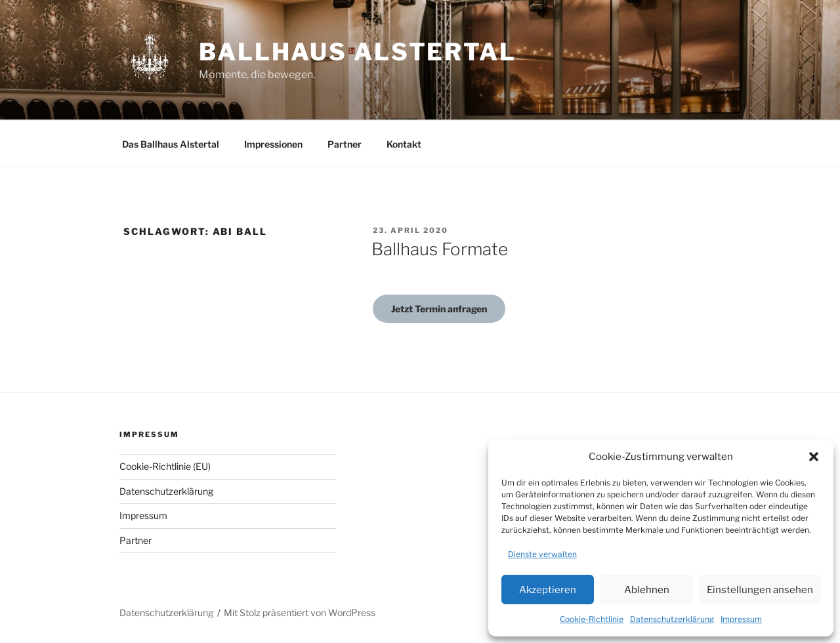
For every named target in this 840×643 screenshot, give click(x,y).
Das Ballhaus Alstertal (171, 144)
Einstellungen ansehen (760, 590)
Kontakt (404, 144)
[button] (814, 457)
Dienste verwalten (542, 554)
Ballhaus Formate (440, 249)
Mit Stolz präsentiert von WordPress (300, 612)
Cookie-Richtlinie (592, 619)
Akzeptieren (548, 590)
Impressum (741, 619)
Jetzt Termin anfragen (439, 309)
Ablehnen (647, 590)
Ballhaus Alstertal (358, 52)
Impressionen (273, 144)
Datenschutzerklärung (672, 619)
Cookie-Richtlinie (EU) (165, 466)
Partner (345, 144)
